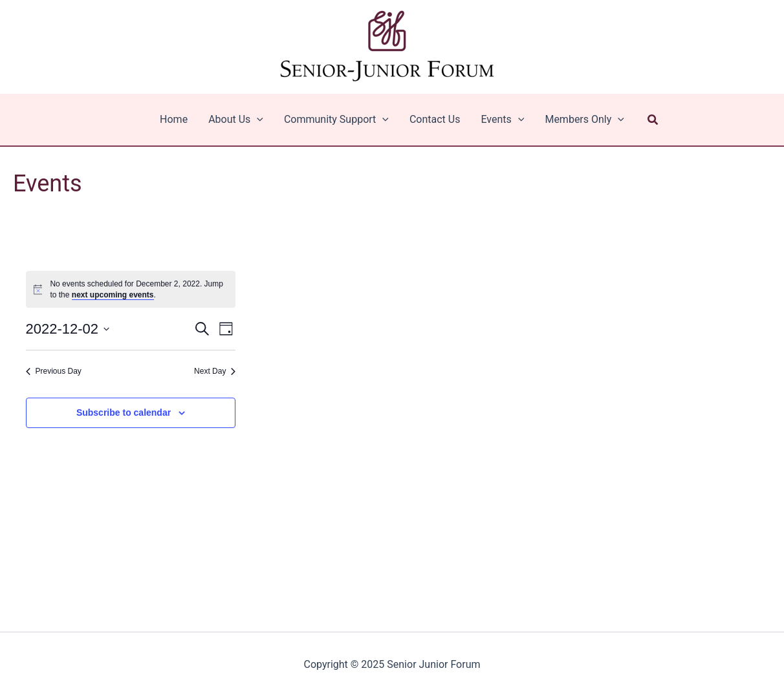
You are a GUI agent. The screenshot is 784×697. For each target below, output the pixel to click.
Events (502, 120)
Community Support (336, 120)
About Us (236, 120)
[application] (257, 120)
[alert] (131, 289)
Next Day (215, 371)
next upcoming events (113, 295)
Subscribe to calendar (124, 413)
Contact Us (435, 119)
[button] (653, 120)
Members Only (584, 120)
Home (174, 119)
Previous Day (54, 371)
